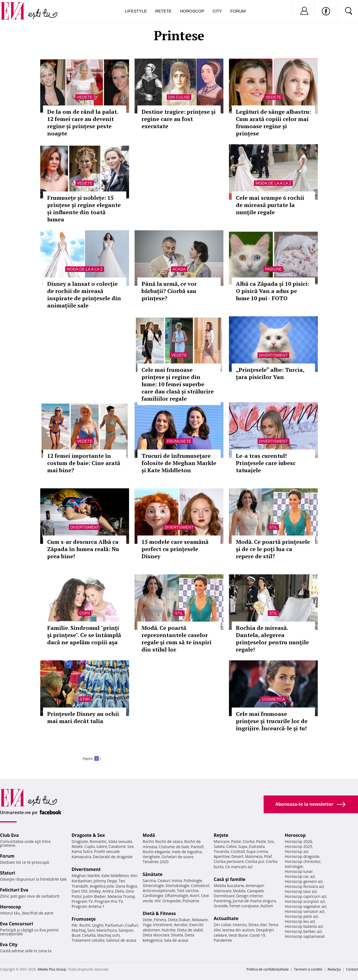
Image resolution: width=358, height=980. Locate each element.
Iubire (102, 846)
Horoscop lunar (299, 871)
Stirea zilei (257, 925)
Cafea (231, 846)
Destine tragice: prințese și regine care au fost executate (179, 119)
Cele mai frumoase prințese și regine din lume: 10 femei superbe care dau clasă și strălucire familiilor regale (178, 384)
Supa (243, 846)
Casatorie (117, 846)
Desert (237, 856)
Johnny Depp (105, 881)
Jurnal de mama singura (254, 901)
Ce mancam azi (239, 867)
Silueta (177, 935)
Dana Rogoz (127, 886)
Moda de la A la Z (273, 183)
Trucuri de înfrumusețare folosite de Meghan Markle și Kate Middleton (179, 463)
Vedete (85, 97)
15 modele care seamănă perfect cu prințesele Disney (175, 549)
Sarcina (149, 881)
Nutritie (168, 930)
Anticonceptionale (159, 891)
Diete (147, 920)
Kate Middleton (115, 876)
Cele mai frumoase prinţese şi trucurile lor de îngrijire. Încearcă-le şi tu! (272, 721)
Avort (194, 896)
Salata (219, 846)
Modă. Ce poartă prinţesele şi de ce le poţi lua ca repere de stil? (273, 549)
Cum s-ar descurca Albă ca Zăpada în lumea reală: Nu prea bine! (83, 549)
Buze (76, 935)
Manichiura (107, 930)
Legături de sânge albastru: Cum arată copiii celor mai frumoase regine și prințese (273, 123)
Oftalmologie (177, 896)
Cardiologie (153, 896)
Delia (119, 891)
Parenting (222, 901)
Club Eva (9, 835)
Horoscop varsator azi (304, 911)
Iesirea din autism (238, 930)
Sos (271, 841)
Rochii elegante (156, 852)
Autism (267, 906)
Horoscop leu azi (300, 921)
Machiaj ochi (108, 935)
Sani (91, 930)
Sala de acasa (176, 940)
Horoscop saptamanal (305, 936)
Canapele (255, 891)
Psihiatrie (191, 901)
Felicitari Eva (14, 890)
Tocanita (221, 851)
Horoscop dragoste (302, 856)
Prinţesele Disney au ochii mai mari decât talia (83, 717)
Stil (273, 527)
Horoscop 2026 (298, 841)
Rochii (85, 925)
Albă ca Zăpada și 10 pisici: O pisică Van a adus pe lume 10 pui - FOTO (273, 291)
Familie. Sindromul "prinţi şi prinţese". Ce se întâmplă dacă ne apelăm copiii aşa (84, 635)
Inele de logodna (187, 852)
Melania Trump (121, 896)
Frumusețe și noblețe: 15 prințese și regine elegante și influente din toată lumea (84, 209)
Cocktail (238, 851)
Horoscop (192, 11)
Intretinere (163, 925)
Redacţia (334, 969)
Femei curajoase (244, 906)
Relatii (77, 846)
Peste (261, 841)
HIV (158, 901)
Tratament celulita (88, 940)
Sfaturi (7, 873)
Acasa (179, 269)
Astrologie (294, 866)
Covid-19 (257, 935)
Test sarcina (188, 891)
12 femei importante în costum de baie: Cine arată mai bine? (84, 463)
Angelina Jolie (102, 886)
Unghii (98, 925)
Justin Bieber (94, 896)
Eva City (9, 944)
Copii (85, 613)
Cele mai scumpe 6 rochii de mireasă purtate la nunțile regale (270, 205)
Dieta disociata (156, 935)
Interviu (240, 925)
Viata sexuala (120, 841)
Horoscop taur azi (301, 891)
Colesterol (200, 886)
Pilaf (268, 856)
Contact (352, 969)
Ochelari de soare (177, 857)
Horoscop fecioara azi (304, 886)
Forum (238, 11)
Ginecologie (153, 886)
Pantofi (197, 847)
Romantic (98, 841)
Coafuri (132, 925)
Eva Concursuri (17, 924)
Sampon (126, 930)
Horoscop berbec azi (303, 931)
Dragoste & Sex (88, 835)
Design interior (249, 896)
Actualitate (226, 918)
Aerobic (181, 925)
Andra (108, 891)
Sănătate (153, 874)
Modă (149, 835)
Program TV (82, 901)
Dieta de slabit (190, 930)
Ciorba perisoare (229, 861)
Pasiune (273, 269)
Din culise (179, 97)
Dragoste (80, 841)
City (217, 11)
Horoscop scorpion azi (305, 901)
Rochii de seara (169, 841)
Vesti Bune (238, 935)
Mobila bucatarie (229, 886)
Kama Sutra (82, 851)
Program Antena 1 (88, 906)
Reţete (221, 835)
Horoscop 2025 (298, 846)
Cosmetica (273, 699)
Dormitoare (224, 896)
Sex (131, 846)
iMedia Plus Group (52, 969)
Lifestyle (136, 11)
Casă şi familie (230, 879)
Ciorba (249, 841)
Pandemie (223, 940)
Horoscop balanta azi (304, 926)
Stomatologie (177, 886)
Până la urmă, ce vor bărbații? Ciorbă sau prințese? (169, 291)
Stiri (85, 699)
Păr (75, 925)
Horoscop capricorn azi (306, 896)
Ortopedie (172, 901)
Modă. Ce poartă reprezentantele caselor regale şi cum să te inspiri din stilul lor (177, 639)
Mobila (239, 891)
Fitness (160, 920)
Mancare (222, 841)
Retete (163, 11)
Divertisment (273, 355)
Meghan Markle (86, 876)
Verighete (151, 857)
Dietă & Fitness (159, 913)
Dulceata (257, 846)
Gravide (221, 906)
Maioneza (254, 856)
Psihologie (193, 881)
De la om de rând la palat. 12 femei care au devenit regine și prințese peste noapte (83, 123)
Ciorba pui (255, 861)
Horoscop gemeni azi (304, 881)
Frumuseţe (179, 441)
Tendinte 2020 (156, 862)
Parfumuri (114, 925)
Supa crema (257, 851)
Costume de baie (174, 847)
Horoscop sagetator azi (306, 906)
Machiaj (79, 930)
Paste (236, 841)
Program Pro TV (109, 901)
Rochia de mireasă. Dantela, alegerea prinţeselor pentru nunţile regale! (272, 639)
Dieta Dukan (179, 920)
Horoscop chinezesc (303, 861)
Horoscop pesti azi (301, 916)
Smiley (95, 891)
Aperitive (222, 856)
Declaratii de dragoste (113, 857)
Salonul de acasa (121, 940)
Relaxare (200, 920)
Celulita (89, 935)
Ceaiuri (164, 881)
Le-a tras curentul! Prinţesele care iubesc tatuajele (266, 463)
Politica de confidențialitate (268, 969)
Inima (177, 881)
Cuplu (90, 846)
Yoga (147, 925)
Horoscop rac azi (300, 876)
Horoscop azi (297, 851)
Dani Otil (80, 891)
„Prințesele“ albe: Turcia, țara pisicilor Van (270, 373)
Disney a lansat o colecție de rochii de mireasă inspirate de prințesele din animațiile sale (84, 295)
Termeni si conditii (308, 969)
